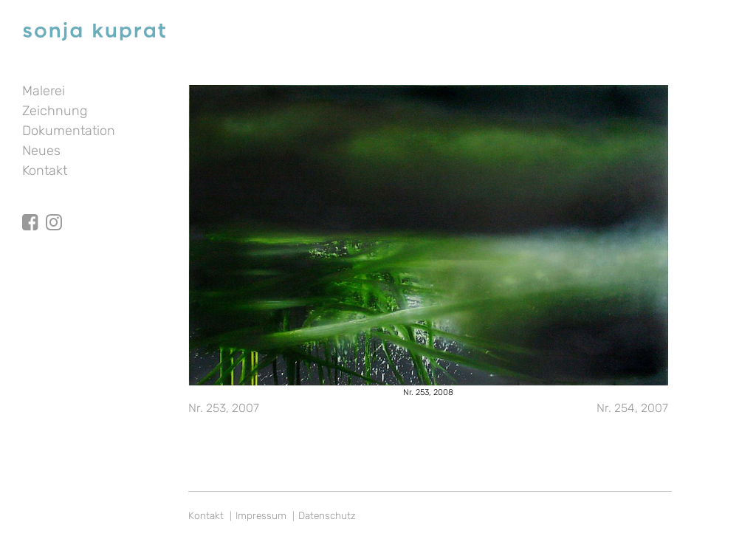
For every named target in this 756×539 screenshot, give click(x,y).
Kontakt (45, 171)
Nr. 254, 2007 (632, 408)
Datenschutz (327, 515)
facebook (30, 209)
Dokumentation (69, 131)
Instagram (54, 209)
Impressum (261, 515)
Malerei (44, 91)
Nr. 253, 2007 (224, 408)
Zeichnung (55, 111)
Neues (41, 151)
